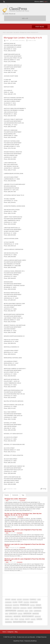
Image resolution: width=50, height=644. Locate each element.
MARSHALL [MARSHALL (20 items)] (9, 616)
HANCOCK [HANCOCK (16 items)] (23, 608)
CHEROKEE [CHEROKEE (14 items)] (8, 602)
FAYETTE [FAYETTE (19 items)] (16, 605)
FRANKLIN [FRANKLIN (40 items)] (25, 605)
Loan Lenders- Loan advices (13, 32)
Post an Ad (40, 27)
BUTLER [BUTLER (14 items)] (19, 600)
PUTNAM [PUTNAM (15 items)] (22, 619)
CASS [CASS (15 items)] (39, 600)
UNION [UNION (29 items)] (39, 619)
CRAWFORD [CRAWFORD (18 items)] (34, 602)
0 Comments (22, 500)
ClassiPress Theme (18, 641)
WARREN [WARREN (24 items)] (9, 622)
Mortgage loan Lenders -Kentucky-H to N (23, 38)
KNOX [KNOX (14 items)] (26, 611)
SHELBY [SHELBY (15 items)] (33, 619)
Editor (7, 40)
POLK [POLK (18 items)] (16, 619)
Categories (10, 632)
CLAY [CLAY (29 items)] (20, 602)
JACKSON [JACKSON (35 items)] (37, 608)
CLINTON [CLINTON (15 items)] (26, 602)
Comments (15, 495)
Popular (7, 495)
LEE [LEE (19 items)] (7, 614)
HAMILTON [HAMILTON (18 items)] (16, 608)
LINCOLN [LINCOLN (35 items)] (13, 614)
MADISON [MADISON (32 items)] (27, 614)
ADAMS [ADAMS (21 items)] (8, 599)
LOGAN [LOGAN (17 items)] (20, 614)
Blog (16, 632)
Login (45, 2)
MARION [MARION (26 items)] (36, 614)
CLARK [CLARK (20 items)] (15, 602)
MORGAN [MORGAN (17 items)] (38, 617)
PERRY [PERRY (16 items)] (7, 619)
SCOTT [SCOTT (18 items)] (28, 619)
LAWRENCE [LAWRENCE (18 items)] (37, 611)
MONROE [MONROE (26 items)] (17, 616)
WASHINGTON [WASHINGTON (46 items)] (20, 622)
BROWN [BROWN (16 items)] (14, 600)
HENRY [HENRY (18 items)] (30, 608)
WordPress (34, 641)
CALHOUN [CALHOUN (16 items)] (26, 600)
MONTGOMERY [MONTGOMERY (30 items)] (28, 616)
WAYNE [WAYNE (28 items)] (30, 622)
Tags (23, 495)
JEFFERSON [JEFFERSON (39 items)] (11, 611)
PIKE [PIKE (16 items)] (12, 619)
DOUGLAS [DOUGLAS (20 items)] (9, 605)
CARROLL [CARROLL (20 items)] (33, 599)
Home (4, 32)
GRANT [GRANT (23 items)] (38, 605)
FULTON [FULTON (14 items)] (32, 605)
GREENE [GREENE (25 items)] (8, 608)
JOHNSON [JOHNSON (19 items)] (20, 611)
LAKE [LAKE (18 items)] (31, 611)
